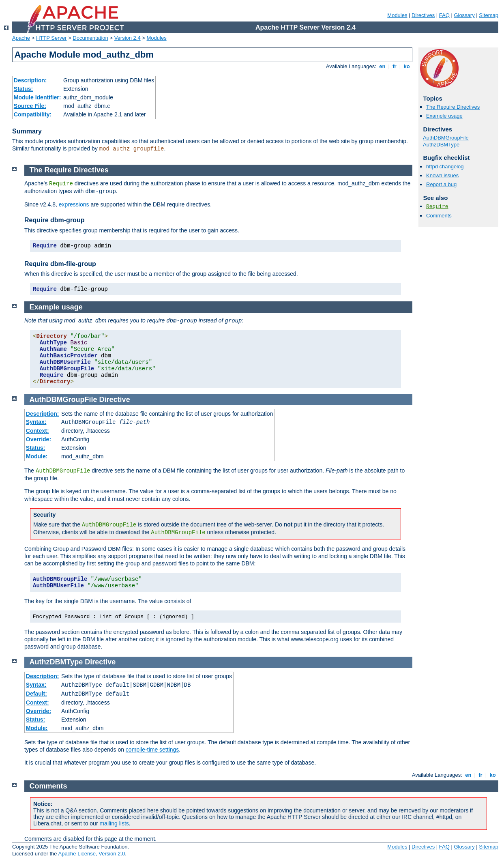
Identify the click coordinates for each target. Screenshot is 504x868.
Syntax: (36, 422)
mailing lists (114, 823)
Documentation (90, 38)
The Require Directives (453, 107)
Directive (115, 400)
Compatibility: (33, 114)
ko (407, 66)
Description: (30, 80)
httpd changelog (445, 167)
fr (395, 66)
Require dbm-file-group (60, 264)
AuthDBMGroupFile (446, 138)
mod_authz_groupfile (132, 149)
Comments (439, 216)
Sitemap (489, 15)
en (382, 66)
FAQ (444, 15)
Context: (38, 431)
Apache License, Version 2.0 (91, 854)
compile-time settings (152, 750)
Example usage (444, 116)
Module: (37, 456)
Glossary (464, 15)
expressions (74, 204)
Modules (397, 15)
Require (437, 207)
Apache (21, 38)
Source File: (30, 106)
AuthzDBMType (441, 145)
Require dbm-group (54, 220)
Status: (23, 89)
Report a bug (441, 184)
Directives (423, 15)
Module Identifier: (38, 97)
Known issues (442, 175)
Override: (39, 439)
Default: (36, 694)
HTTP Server (51, 38)
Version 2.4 (128, 38)
